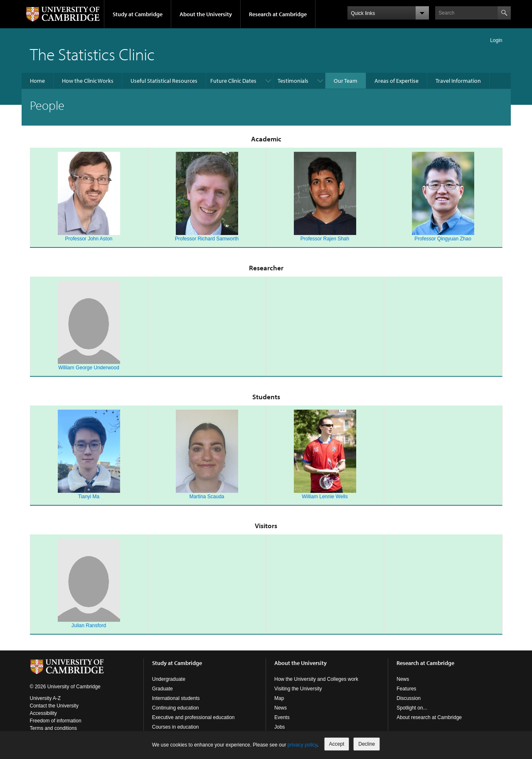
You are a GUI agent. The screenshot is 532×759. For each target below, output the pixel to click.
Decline (367, 744)
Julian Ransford (89, 625)
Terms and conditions (53, 728)
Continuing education (176, 708)
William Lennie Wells (325, 497)
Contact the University (54, 706)
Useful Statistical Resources (164, 81)
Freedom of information (56, 721)
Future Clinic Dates (233, 81)
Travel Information (458, 81)
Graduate (163, 689)
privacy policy (302, 745)
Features (406, 689)
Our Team (346, 81)
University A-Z (46, 698)
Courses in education (176, 727)
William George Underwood (89, 368)
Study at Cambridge (138, 14)
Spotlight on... (412, 708)
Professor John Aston (89, 239)
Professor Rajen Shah (325, 239)
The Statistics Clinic (92, 54)
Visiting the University (298, 689)
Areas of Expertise (397, 81)
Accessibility (43, 713)
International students (176, 698)
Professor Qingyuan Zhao (443, 239)
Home (37, 81)
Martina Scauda (207, 497)
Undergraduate (169, 679)
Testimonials (293, 81)
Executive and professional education (193, 717)
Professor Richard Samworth (207, 239)
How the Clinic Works (88, 81)
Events (282, 717)
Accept (337, 744)
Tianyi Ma (89, 497)
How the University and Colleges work (316, 679)
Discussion (409, 698)
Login (496, 40)
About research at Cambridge (429, 717)
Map (279, 698)
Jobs (280, 727)
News (281, 708)
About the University (206, 14)
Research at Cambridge (278, 14)
